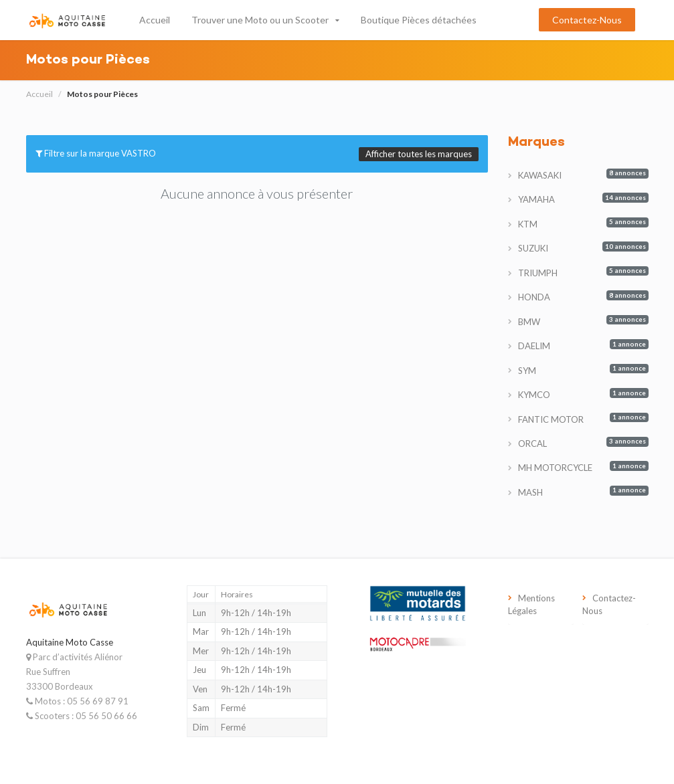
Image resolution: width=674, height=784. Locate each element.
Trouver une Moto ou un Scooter (260, 20)
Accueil (155, 20)
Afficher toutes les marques (419, 154)
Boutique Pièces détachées (419, 20)
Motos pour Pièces (102, 94)
